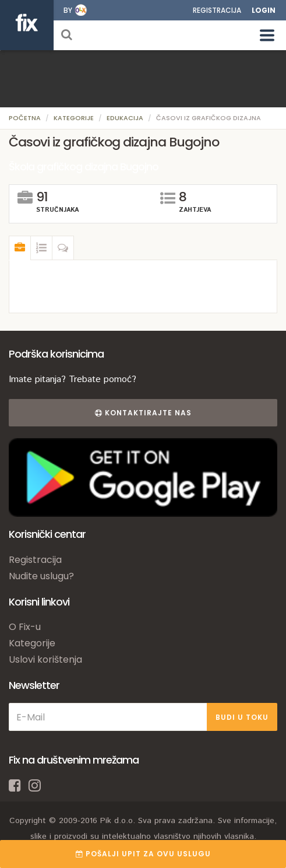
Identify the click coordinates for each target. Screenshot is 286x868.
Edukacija (125, 118)
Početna (25, 118)
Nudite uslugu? (41, 576)
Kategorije (74, 118)
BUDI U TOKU (242, 717)
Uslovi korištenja (45, 659)
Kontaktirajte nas (143, 413)
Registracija (217, 10)
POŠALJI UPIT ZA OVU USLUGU (143, 854)
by (68, 10)
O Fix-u (25, 627)
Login (264, 10)
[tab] (20, 248)
